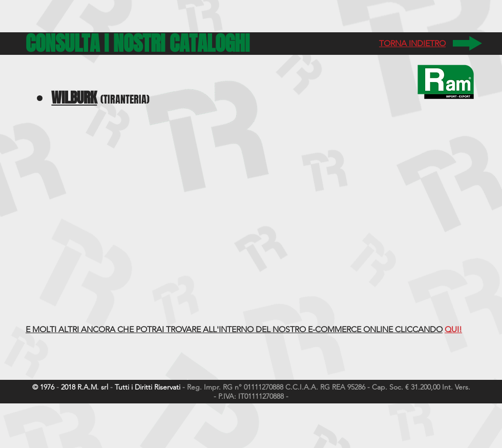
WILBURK (74, 98)
